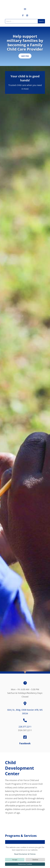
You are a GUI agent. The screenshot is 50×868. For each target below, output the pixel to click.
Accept (15, 860)
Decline (35, 860)
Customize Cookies (25, 864)
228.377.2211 (25, 727)
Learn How (25, 56)
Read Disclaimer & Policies (25, 854)
